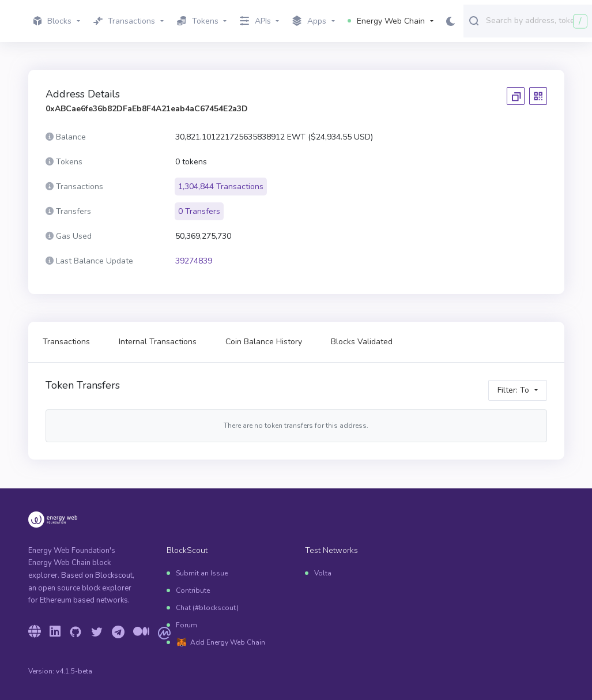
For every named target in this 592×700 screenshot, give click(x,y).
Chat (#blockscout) (207, 608)
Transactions (66, 342)
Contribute (193, 590)
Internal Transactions (158, 342)
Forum (186, 625)
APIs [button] (255, 21)
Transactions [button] (125, 21)
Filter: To (513, 390)
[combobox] (536, 20)
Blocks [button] (52, 21)
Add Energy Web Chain (228, 642)
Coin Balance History (264, 342)
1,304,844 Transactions (221, 187)
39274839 (194, 261)
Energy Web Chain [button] (386, 21)
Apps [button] (309, 21)
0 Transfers (199, 211)
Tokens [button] (198, 21)
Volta (323, 573)
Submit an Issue (202, 573)
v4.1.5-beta (74, 671)
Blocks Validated (362, 342)
